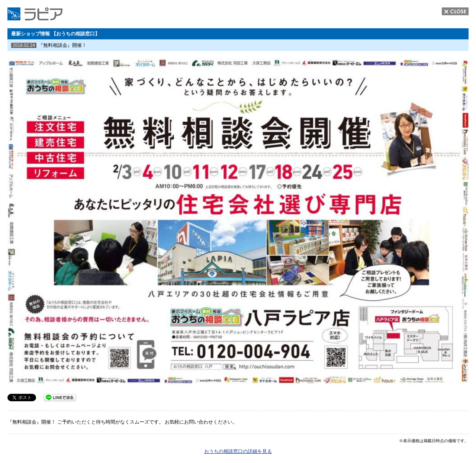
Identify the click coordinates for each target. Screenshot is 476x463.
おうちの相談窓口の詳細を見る (238, 451)
